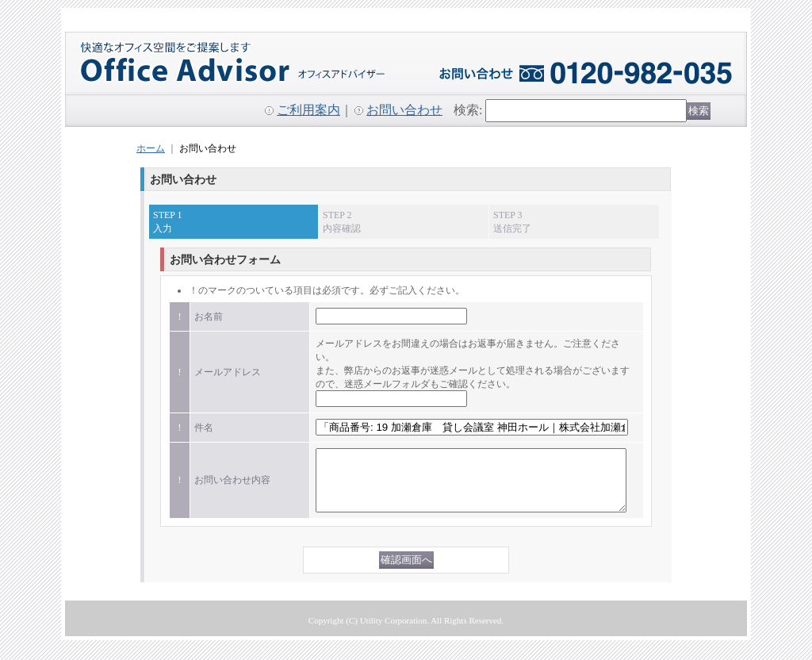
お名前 (209, 317)
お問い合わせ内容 (232, 486)
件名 (204, 428)
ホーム (151, 148)
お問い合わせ (404, 110)
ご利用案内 (308, 110)
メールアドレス (228, 372)
